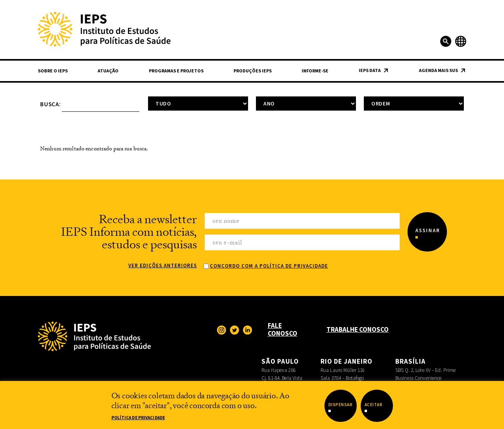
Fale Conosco (283, 329)
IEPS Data (370, 70)
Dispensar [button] (341, 405)
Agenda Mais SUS (438, 70)
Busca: (51, 104)
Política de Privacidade (138, 418)
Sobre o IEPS (53, 71)
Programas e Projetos (176, 71)
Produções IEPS (253, 71)
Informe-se (315, 71)
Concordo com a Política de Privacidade (269, 266)
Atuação (108, 71)
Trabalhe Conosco (358, 329)
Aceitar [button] (374, 405)
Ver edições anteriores (163, 265)
